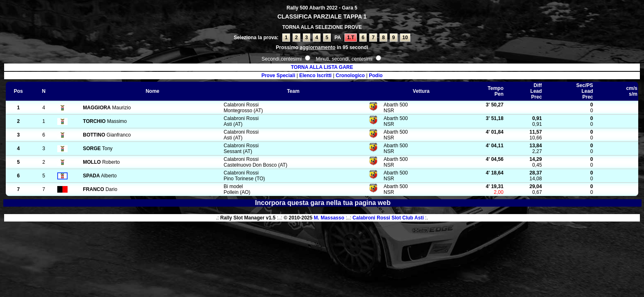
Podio (376, 75)
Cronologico (350, 75)
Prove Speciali (278, 75)
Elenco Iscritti (315, 75)
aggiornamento (317, 47)
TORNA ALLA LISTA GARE (322, 67)
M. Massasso (329, 218)
